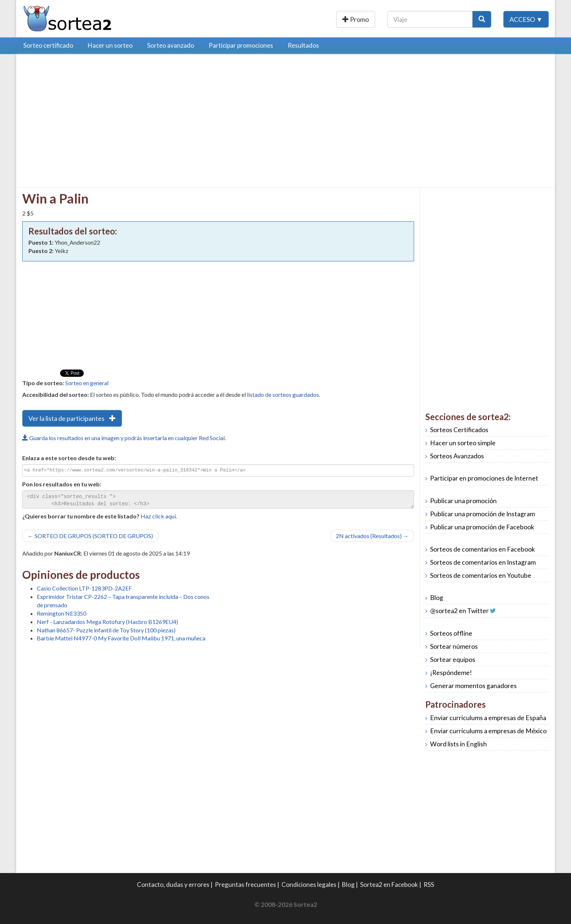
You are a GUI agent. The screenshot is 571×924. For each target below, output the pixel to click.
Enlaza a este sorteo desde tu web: (69, 458)
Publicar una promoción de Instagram (483, 514)
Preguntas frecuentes (245, 884)
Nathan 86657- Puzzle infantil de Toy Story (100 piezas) (106, 630)
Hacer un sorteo (110, 45)
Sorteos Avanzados (457, 456)
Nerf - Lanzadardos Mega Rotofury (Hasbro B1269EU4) (107, 622)
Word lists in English (458, 744)
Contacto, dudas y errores (173, 884)
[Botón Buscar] (482, 19)
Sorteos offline (451, 633)
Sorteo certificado (48, 45)
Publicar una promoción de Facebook (482, 527)
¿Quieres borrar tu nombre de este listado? (81, 516)
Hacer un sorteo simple (463, 443)
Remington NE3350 (62, 613)
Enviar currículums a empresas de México (488, 731)
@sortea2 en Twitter (459, 611)
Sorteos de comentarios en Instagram (483, 562)
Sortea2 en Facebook (389, 884)
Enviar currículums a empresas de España (488, 718)
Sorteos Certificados (459, 430)
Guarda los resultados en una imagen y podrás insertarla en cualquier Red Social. (124, 438)
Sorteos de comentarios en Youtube (481, 575)
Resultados (303, 45)
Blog (437, 598)
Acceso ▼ (526, 19)
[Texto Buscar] (430, 19)
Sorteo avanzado (171, 45)
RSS (429, 884)
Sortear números (454, 646)
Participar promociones (241, 45)
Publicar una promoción (336, 19)
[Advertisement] (83, 111)
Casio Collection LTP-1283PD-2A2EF (84, 588)
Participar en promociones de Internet (484, 478)
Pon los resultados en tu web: (62, 484)
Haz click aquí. (159, 516)
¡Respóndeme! (451, 673)
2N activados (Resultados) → (372, 536)
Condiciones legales (309, 884)
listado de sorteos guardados (283, 394)
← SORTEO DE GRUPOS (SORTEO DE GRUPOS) (90, 536)
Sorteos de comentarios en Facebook (483, 549)
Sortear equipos (453, 660)
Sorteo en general (87, 383)
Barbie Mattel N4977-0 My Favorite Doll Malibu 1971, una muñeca (121, 638)
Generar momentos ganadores (473, 686)
